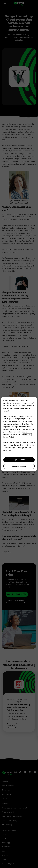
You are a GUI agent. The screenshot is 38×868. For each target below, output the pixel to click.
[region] (19, 434)
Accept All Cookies (19, 460)
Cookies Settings (19, 466)
